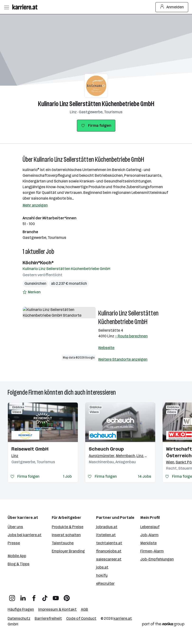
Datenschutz (19, 618)
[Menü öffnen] (6, 7)
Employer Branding (68, 551)
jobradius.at (107, 527)
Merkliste (148, 543)
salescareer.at (109, 559)
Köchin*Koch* (38, 263)
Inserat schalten (66, 535)
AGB (84, 609)
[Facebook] (34, 596)
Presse (14, 543)
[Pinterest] (67, 596)
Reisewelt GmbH (30, 449)
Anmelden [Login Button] (172, 7)
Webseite (106, 348)
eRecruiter (105, 583)
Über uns (15, 527)
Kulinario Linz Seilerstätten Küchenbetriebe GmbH (96, 104)
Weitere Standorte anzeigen (123, 359)
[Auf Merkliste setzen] (32, 292)
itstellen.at (106, 535)
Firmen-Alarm (152, 551)
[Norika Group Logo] (163, 625)
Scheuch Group (106, 449)
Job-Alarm (149, 535)
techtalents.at (109, 543)
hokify (102, 575)
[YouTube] (56, 596)
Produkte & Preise (68, 527)
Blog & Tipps (19, 564)
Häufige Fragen (21, 609)
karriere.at (123, 618)
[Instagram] (12, 596)
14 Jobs (145, 476)
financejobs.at (109, 551)
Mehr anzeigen (35, 205)
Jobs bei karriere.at (25, 535)
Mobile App (17, 556)
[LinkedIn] (23, 596)
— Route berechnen (131, 336)
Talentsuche (63, 543)
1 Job (67, 476)
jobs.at (102, 567)
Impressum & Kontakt (57, 609)
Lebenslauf (150, 527)
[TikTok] (45, 596)
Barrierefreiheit (48, 618)
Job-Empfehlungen (157, 559)
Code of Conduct (81, 618)
